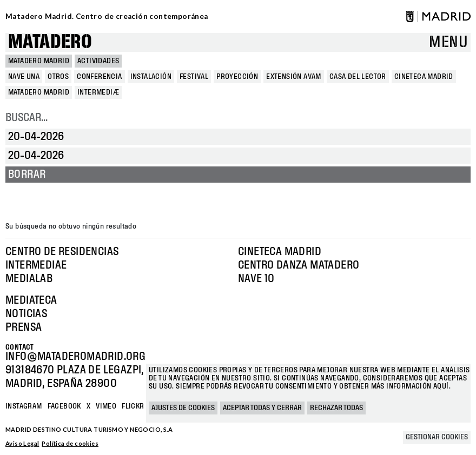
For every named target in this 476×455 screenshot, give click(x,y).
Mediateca (31, 300)
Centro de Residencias (62, 252)
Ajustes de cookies (183, 408)
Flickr (133, 406)
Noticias (26, 314)
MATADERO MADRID (39, 61)
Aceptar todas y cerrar (262, 408)
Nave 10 (256, 279)
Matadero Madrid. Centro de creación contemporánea (107, 16)
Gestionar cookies (437, 437)
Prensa (24, 327)
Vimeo (106, 406)
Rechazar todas (336, 408)
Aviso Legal (22, 443)
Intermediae (36, 265)
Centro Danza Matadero (299, 265)
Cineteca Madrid (280, 252)
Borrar (27, 175)
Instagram (24, 406)
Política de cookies (70, 443)
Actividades (98, 61)
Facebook (64, 406)
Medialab (29, 279)
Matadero (50, 42)
